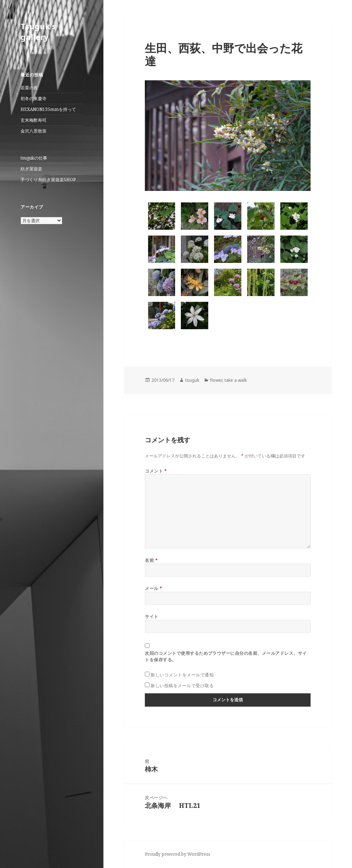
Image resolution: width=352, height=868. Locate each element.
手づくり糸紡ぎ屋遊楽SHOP (48, 180)
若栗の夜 (29, 88)
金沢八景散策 (34, 131)
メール (153, 588)
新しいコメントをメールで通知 (182, 675)
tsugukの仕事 (34, 158)
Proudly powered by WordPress (178, 854)
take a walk (236, 380)
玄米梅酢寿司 (34, 120)
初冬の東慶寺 (34, 99)
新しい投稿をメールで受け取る (182, 686)
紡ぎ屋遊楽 (31, 169)
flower (216, 380)
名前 (151, 560)
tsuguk (192, 380)
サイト (152, 616)
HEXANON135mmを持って (48, 109)
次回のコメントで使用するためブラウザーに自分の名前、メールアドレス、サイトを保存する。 (226, 656)
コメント (156, 471)
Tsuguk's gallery (38, 31)
